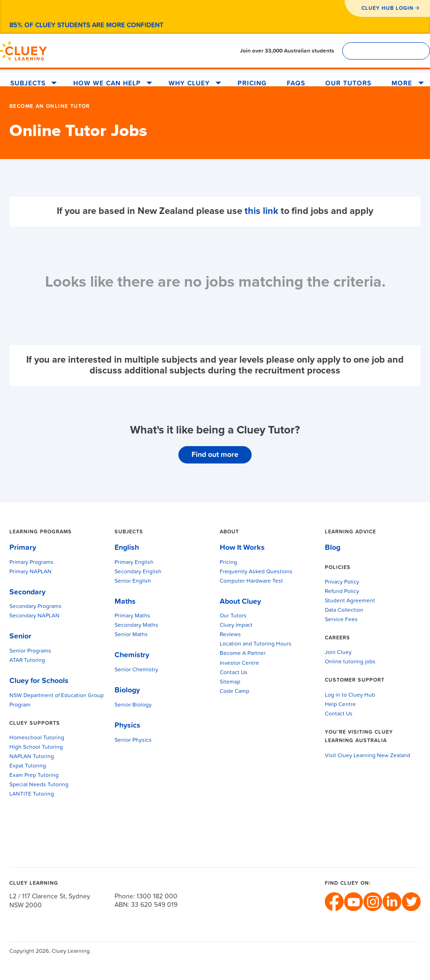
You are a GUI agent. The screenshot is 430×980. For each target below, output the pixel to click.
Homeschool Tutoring (37, 738)
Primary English (134, 562)
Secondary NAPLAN (35, 616)
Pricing (252, 84)
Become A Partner (243, 653)
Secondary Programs (35, 607)
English (127, 547)
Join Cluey (338, 653)
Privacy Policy (342, 582)
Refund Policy (342, 592)
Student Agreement (350, 601)
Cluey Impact (236, 625)
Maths (125, 601)
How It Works (242, 547)
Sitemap (230, 682)
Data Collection (344, 610)
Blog (333, 547)
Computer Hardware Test (251, 581)
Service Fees (341, 620)
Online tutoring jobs (350, 662)
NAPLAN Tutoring (32, 757)
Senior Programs (30, 651)
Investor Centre (239, 663)
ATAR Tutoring (27, 661)
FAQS (296, 84)
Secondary (27, 592)
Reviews (230, 635)
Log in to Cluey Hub (350, 695)
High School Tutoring (36, 747)
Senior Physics (133, 740)
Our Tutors (348, 84)
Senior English (133, 581)
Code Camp (234, 691)
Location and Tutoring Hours (256, 644)
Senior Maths (131, 635)
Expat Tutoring (28, 766)
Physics (127, 725)
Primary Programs (31, 562)
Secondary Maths (136, 625)
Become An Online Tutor (50, 106)
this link (261, 211)
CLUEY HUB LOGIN (388, 8)
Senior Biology (133, 705)
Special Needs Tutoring (39, 785)
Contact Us (234, 673)
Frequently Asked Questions (256, 572)
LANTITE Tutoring (32, 794)
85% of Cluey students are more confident (86, 25)
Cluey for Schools (39, 681)
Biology (127, 690)
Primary (23, 547)
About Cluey (240, 601)
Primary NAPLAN (31, 572)
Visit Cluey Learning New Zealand (368, 756)
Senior (20, 636)
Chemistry (132, 655)
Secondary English (138, 572)
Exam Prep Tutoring (34, 775)
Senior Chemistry (136, 670)
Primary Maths (132, 616)
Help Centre (340, 705)
